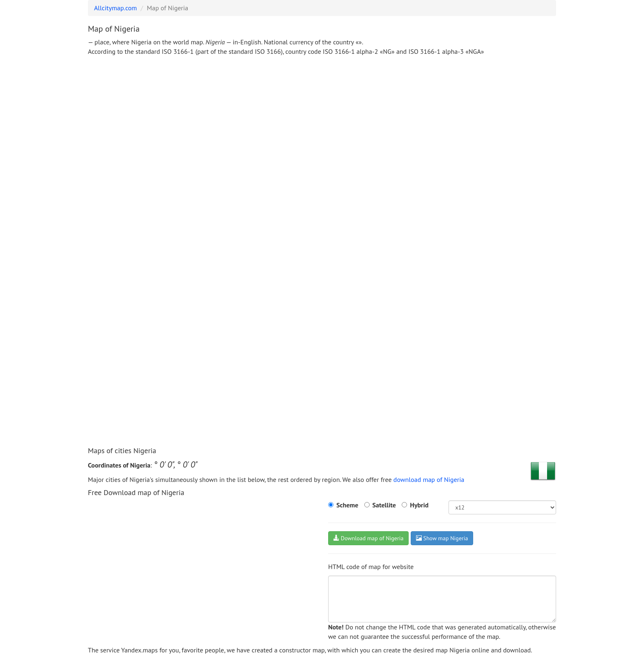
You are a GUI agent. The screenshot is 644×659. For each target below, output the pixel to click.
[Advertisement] (322, 124)
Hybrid (419, 505)
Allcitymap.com (115, 8)
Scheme (347, 505)
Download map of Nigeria (368, 538)
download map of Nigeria (429, 479)
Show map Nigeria (442, 538)
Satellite (384, 505)
